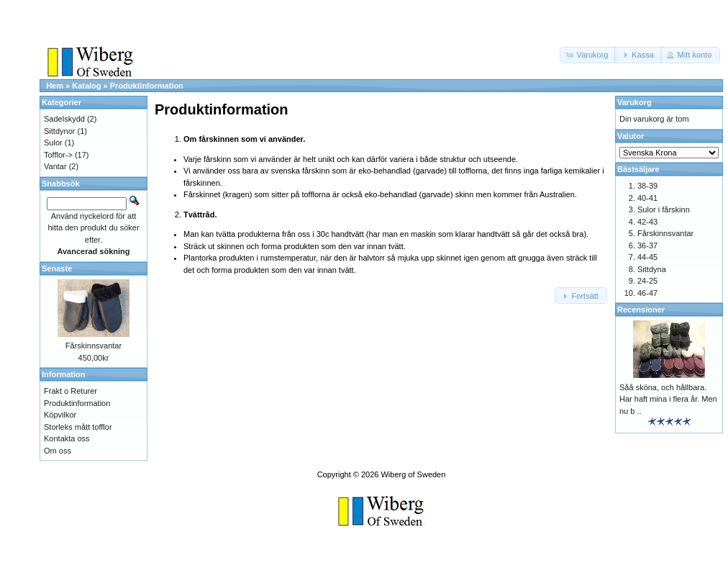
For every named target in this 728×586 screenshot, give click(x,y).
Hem (55, 86)
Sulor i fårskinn (664, 209)
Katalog (86, 86)
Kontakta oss (67, 438)
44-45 (647, 257)
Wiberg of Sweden (413, 474)
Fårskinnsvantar (94, 346)
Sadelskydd (64, 119)
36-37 (647, 245)
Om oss (58, 451)
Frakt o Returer (70, 391)
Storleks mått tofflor (78, 427)
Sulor (53, 143)
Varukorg (634, 102)
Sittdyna (652, 269)
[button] (588, 55)
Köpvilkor (60, 415)
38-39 (647, 186)
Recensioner (641, 310)
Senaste (57, 269)
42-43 (647, 222)
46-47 (647, 293)
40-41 (647, 198)
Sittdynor (59, 131)
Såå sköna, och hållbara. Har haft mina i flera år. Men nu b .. (668, 399)
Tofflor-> (58, 155)
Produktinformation (147, 86)
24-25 (647, 281)
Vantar (55, 166)
